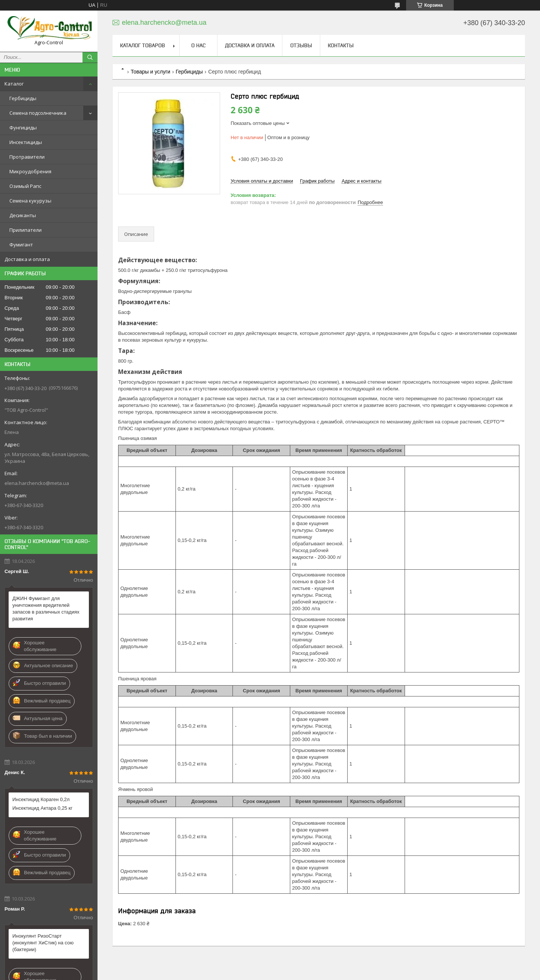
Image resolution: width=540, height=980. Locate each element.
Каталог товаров (142, 45)
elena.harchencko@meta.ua (37, 483)
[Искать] (90, 57)
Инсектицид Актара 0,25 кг (42, 808)
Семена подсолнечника (38, 113)
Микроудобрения (30, 171)
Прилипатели (25, 230)
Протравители (27, 157)
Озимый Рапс (25, 186)
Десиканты (23, 215)
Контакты (341, 45)
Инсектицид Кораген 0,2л (41, 799)
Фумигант (21, 245)
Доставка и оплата (27, 259)
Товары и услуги (150, 72)
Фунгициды (23, 128)
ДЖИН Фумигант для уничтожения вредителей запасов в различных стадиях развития (46, 609)
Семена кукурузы (30, 201)
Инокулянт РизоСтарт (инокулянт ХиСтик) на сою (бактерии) (43, 943)
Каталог (14, 84)
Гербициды (23, 98)
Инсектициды (26, 142)
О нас (198, 45)
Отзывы (301, 45)
